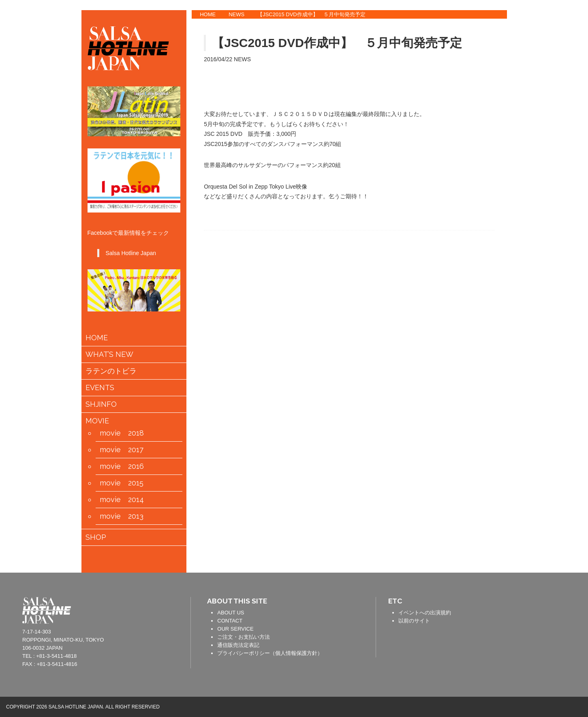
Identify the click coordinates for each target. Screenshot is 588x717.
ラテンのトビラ (111, 371)
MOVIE (97, 421)
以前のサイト (414, 621)
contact (172, 609)
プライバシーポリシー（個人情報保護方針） (270, 653)
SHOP (96, 537)
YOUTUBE (520, 69)
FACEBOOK (520, 19)
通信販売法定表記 (238, 645)
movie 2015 (122, 483)
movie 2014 (122, 500)
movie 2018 (122, 433)
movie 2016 (122, 466)
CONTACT (230, 621)
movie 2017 (122, 450)
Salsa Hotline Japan (131, 253)
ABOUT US (231, 613)
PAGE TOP (576, 603)
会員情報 (147, 558)
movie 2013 (122, 516)
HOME (208, 14)
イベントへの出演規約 (425, 613)
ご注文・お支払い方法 (244, 637)
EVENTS (100, 388)
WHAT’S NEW (109, 354)
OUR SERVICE (235, 629)
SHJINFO (101, 404)
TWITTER (520, 44)
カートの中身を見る (121, 558)
